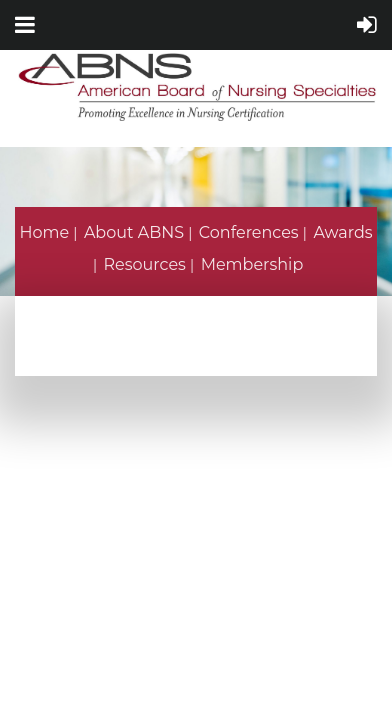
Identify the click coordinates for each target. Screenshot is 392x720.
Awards (342, 232)
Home (44, 232)
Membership (252, 264)
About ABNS (134, 232)
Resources (145, 264)
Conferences (249, 232)
